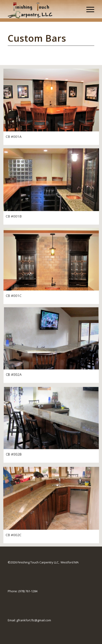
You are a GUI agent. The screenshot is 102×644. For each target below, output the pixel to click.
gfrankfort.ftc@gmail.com (34, 620)
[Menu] (88, 9)
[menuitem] (88, 9)
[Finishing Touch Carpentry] (42, 9)
